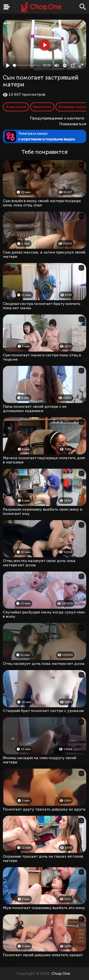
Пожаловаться (73, 124)
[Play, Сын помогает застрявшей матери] (8, 65)
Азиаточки (16, 107)
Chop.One (46, 7)
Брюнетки (42, 107)
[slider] (27, 65)
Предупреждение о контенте (58, 118)
